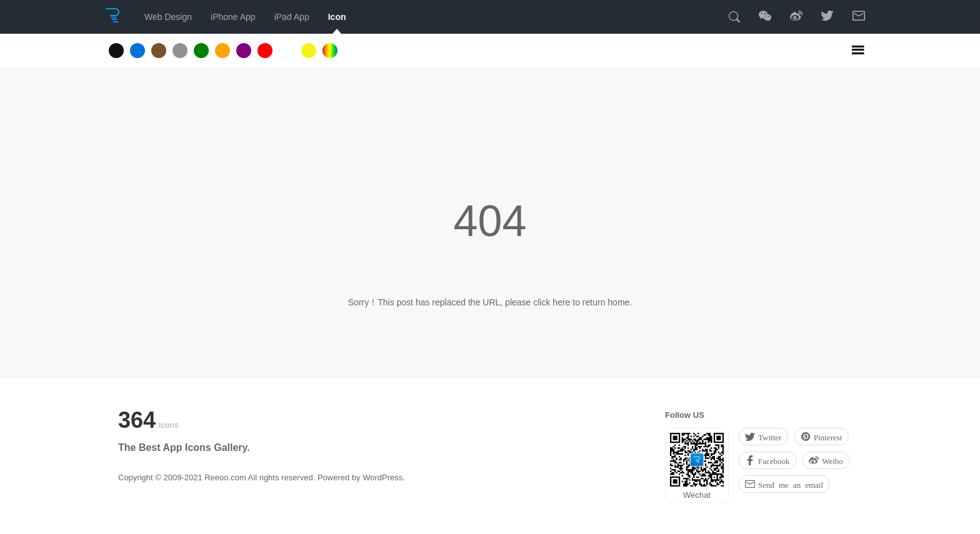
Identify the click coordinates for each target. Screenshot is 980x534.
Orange (222, 51)
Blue (137, 51)
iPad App (292, 17)
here (561, 302)
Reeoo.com (225, 477)
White (287, 51)
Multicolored (330, 51)
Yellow (309, 51)
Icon (337, 17)
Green (201, 51)
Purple (244, 51)
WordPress (382, 477)
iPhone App (233, 17)
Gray (180, 51)
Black (116, 51)
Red (265, 51)
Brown (159, 51)
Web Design (168, 17)
